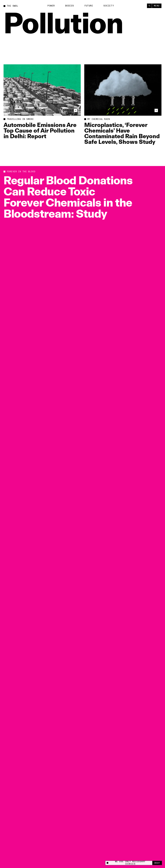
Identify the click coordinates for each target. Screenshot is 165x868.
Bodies (70, 6)
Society (109, 6)
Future (89, 6)
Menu (157, 6)
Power (51, 6)
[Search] (149, 6)
